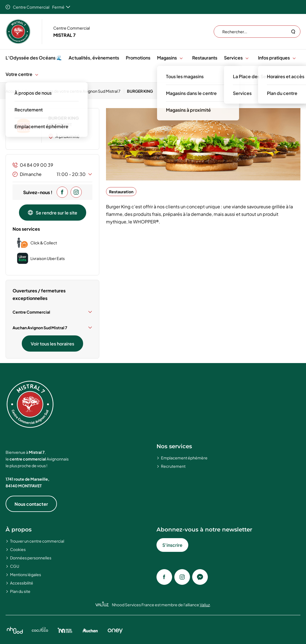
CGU (15, 566)
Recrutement (173, 466)
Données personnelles (31, 558)
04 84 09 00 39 (33, 165)
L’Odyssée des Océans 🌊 (34, 58)
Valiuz (205, 605)
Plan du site (20, 591)
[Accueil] (14, 91)
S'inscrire (172, 545)
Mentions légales (26, 574)
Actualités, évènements (94, 58)
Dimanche (52, 174)
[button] (181, 58)
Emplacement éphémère (184, 458)
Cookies (18, 549)
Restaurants (205, 58)
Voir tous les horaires (52, 344)
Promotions (138, 58)
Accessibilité (22, 583)
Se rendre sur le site (53, 213)
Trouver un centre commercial (37, 541)
